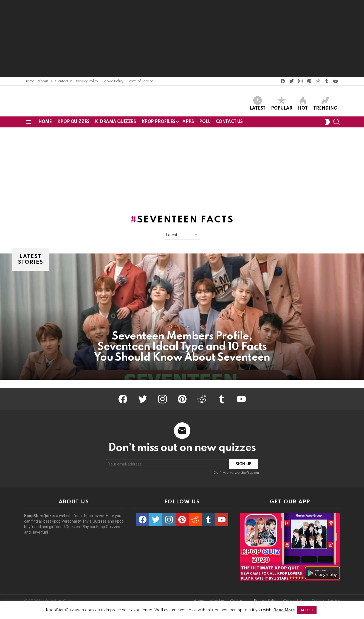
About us (45, 81)
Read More (284, 610)
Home (29, 81)
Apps (188, 124)
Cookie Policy (112, 81)
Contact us (64, 81)
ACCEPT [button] (307, 610)
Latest (258, 104)
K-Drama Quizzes (115, 124)
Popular (282, 104)
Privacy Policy (87, 81)
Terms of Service (140, 81)
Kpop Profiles (159, 125)
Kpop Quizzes (73, 124)
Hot (303, 104)
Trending (325, 104)
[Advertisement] (182, 38)
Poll (205, 124)
